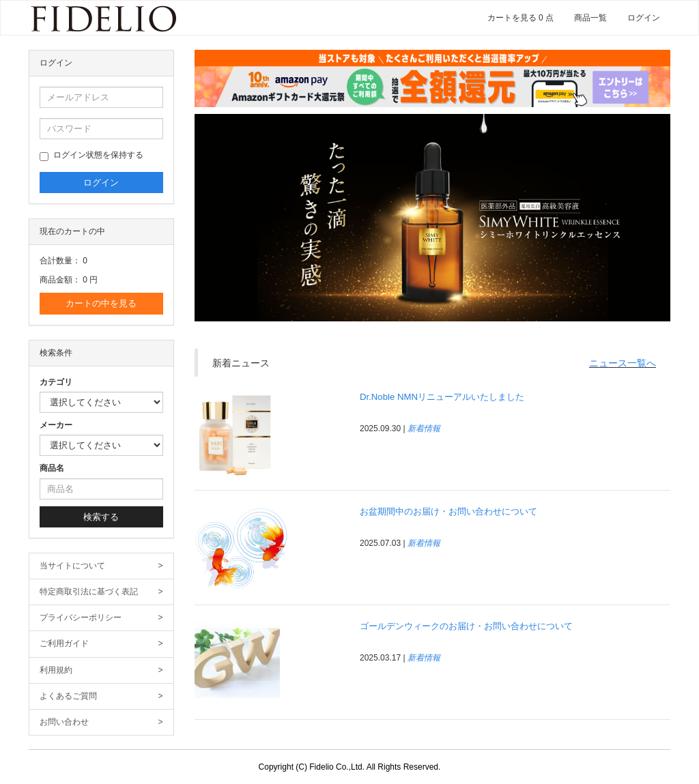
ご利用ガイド (101, 644)
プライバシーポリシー (101, 618)
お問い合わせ (101, 722)
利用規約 (101, 670)
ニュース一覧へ (623, 363)
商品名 (52, 468)
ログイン (644, 18)
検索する (101, 517)
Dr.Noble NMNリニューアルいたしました (442, 397)
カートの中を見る (101, 303)
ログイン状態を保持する (91, 156)
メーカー (56, 425)
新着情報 (424, 429)
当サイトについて (101, 566)
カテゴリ (56, 382)
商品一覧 (590, 18)
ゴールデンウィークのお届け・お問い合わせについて (466, 626)
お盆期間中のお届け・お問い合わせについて (448, 511)
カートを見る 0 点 (520, 18)
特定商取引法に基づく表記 (101, 592)
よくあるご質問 (101, 696)
